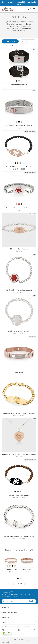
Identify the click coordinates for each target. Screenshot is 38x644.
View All (19, 584)
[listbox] (19, 79)
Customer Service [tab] (9, 612)
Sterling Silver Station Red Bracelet (19, 290)
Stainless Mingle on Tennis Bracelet (19, 208)
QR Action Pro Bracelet (19, 85)
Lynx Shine (19, 372)
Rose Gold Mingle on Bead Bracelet (19, 167)
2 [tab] (20, 578)
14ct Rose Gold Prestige (19, 249)
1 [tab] (18, 578)
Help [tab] (4, 622)
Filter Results (10, 41)
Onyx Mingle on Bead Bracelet (19, 495)
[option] (16, 81)
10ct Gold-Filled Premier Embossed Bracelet (19, 413)
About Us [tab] (6, 607)
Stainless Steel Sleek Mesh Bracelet (19, 126)
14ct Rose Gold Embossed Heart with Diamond (19, 454)
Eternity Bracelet (11, 570)
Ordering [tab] (6, 617)
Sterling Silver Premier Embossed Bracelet (19, 536)
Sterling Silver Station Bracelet (19, 331)
